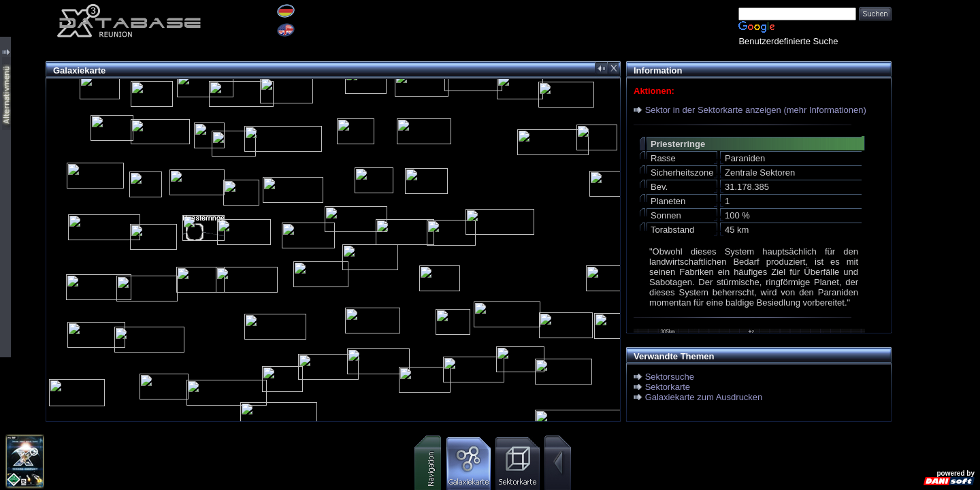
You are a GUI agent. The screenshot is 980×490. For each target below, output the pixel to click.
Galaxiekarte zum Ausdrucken (704, 397)
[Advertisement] (936, 204)
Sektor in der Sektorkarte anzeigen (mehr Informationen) (756, 110)
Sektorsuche (670, 377)
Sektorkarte (668, 387)
